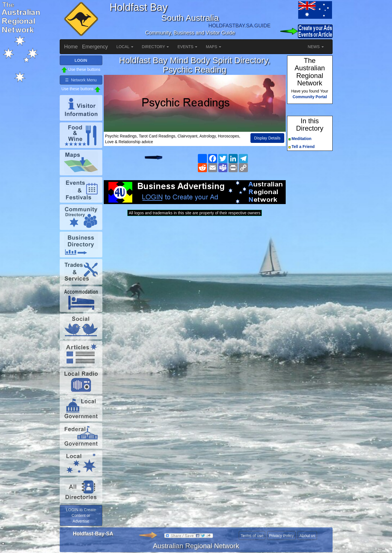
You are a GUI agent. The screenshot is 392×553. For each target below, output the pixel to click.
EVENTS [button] (187, 47)
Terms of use (252, 536)
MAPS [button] (213, 47)
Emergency (95, 47)
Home (71, 47)
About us (307, 536)
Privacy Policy (281, 536)
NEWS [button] (316, 47)
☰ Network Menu (81, 80)
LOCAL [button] (125, 47)
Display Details (267, 138)
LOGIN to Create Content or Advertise (81, 515)
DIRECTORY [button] (155, 47)
